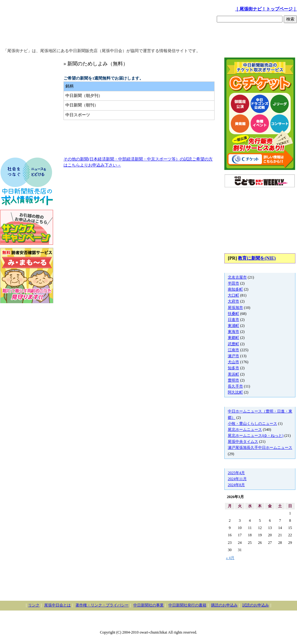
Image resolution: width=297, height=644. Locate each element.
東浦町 (233, 326)
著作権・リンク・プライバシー (102, 605)
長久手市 (235, 386)
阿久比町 (235, 392)
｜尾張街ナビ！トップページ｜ (266, 9)
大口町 (233, 295)
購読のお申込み (224, 605)
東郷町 (233, 338)
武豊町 (233, 344)
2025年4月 (236, 473)
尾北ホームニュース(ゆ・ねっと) (256, 436)
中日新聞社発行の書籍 (187, 605)
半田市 (233, 283)
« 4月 (230, 558)
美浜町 (233, 374)
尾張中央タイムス (243, 442)
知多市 (233, 368)
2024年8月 (236, 485)
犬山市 (233, 362)
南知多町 (235, 289)
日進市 (233, 320)
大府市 (233, 301)
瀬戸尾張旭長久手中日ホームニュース (260, 448)
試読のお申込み (256, 605)
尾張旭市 (235, 308)
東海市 (233, 332)
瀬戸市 (233, 356)
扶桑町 (233, 314)
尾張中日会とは (58, 605)
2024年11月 (237, 479)
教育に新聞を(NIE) (257, 258)
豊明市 (233, 380)
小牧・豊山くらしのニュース (252, 424)
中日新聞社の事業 (148, 605)
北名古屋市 (237, 277)
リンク (34, 605)
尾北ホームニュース (245, 430)
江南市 (233, 350)
